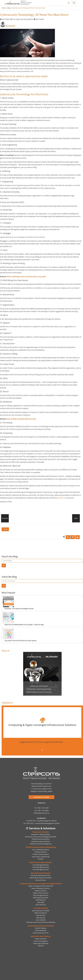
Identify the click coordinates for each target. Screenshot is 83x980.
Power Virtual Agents (41, 941)
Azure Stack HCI (41, 905)
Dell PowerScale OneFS (41, 898)
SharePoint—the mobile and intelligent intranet (19, 609)
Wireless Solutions (41, 852)
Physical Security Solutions (41, 839)
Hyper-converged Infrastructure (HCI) (41, 886)
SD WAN (41, 859)
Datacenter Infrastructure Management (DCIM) (41, 837)
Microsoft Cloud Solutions (41, 873)
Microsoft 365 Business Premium (41, 878)
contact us (62, 498)
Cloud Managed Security (41, 869)
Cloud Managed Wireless (41, 865)
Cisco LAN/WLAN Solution (41, 850)
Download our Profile (41, 797)
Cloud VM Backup (41, 930)
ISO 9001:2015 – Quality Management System (41, 821)
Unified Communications (41, 854)
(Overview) (45, 943)
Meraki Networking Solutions (41, 862)
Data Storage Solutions (41, 895)
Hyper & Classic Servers (41, 893)
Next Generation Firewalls (41, 911)
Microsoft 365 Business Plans (41, 875)
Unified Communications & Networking (41, 847)
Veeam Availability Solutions (41, 888)
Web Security (41, 918)
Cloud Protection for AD (41, 933)
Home (4, 8)
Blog (9, 8)
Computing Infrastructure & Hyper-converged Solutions (41, 884)
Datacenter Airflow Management (41, 844)
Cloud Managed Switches (41, 867)
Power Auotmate (41, 939)
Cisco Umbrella (41, 920)
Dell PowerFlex (41, 900)
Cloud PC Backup (41, 928)
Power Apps (37, 943)
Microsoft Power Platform (41, 936)
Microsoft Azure (41, 880)
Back (5, 529)
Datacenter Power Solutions (41, 841)
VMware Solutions (41, 891)
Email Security (41, 915)
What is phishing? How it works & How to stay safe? (26, 277)
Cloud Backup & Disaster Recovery (41, 926)
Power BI (41, 946)
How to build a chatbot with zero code (21, 419)
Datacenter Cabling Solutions (41, 834)
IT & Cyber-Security (41, 908)
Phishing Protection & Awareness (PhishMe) (41, 922)
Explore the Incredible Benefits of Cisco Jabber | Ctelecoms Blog (24, 625)
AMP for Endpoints (41, 913)
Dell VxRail (41, 902)
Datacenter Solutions (41, 832)
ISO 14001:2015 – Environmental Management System (41, 823)
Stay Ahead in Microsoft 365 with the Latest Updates (20, 641)
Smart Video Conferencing (41, 857)
